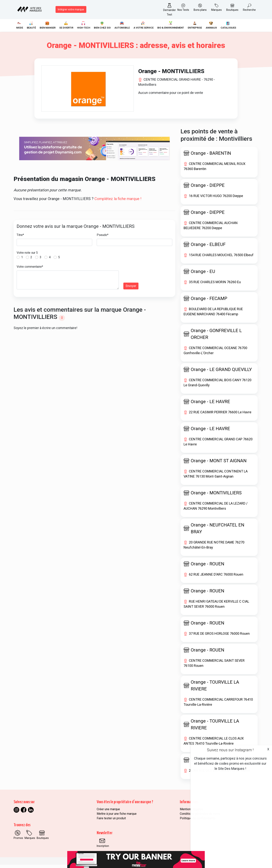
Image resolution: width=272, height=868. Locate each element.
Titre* (20, 238)
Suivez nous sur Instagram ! (230, 750)
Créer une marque (108, 812)
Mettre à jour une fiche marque (117, 817)
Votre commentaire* (30, 270)
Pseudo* (103, 238)
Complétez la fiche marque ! (118, 202)
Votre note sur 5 (27, 256)
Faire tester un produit (111, 821)
